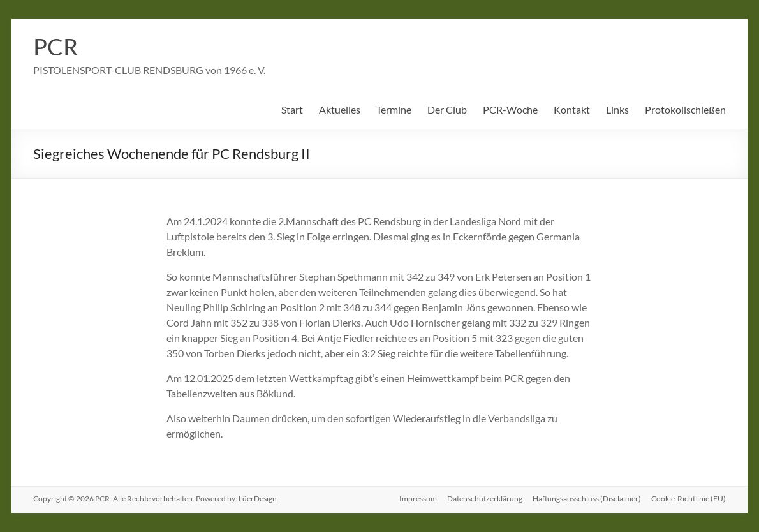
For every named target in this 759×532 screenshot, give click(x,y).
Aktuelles (340, 109)
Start (292, 109)
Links (617, 109)
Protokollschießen (685, 109)
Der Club (447, 109)
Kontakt (572, 109)
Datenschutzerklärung (485, 499)
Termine (394, 109)
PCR (55, 47)
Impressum (418, 499)
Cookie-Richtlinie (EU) (689, 499)
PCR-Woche (510, 109)
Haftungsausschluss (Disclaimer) (587, 499)
